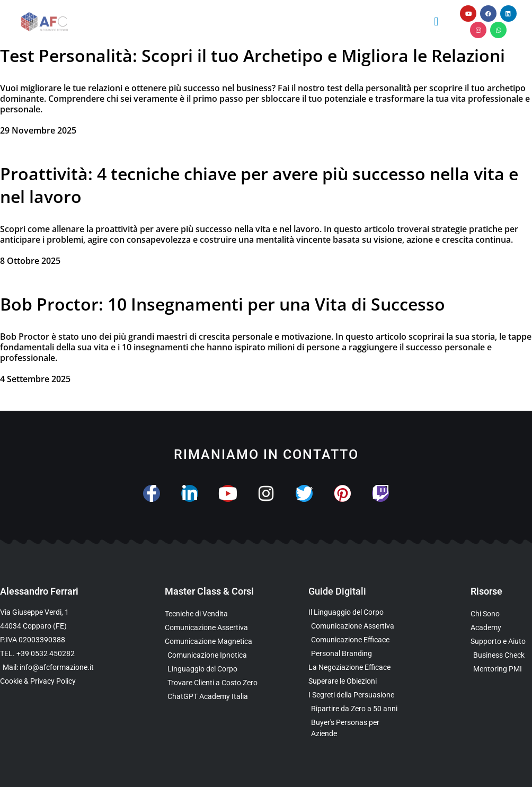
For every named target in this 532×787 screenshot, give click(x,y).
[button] (436, 21)
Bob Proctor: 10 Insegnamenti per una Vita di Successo (223, 304)
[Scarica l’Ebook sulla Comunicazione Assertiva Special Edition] (354, 626)
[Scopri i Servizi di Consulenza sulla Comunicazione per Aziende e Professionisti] (501, 642)
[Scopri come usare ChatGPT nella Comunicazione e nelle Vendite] (215, 697)
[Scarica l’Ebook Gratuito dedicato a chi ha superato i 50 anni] (354, 709)
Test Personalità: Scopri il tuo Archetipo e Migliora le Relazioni (255, 55)
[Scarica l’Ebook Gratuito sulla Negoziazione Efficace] (354, 667)
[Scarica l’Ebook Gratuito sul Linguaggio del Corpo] (354, 612)
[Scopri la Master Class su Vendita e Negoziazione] (215, 614)
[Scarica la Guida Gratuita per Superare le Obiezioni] (354, 681)
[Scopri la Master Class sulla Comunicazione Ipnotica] (215, 655)
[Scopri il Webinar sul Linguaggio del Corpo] (215, 669)
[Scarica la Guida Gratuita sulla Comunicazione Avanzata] (354, 640)
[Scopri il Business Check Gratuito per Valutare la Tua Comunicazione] (501, 655)
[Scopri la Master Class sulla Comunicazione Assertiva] (215, 628)
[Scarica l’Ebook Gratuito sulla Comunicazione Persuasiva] (354, 695)
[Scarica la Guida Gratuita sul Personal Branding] (354, 654)
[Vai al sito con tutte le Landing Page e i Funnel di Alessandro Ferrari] (501, 628)
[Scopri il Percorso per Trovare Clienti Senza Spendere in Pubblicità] (215, 683)
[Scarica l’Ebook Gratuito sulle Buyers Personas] (354, 728)
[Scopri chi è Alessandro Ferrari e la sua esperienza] (501, 614)
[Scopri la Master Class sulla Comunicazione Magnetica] (215, 642)
